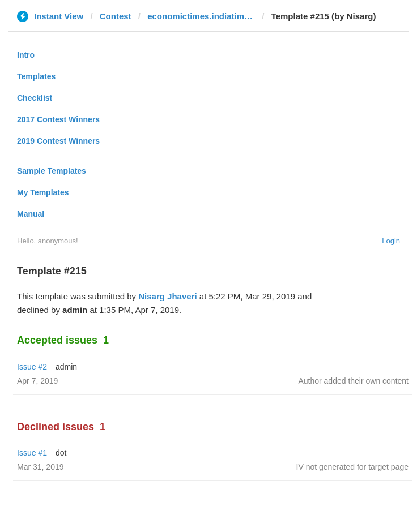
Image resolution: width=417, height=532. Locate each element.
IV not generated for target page (352, 467)
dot (61, 453)
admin (66, 367)
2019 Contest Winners (58, 141)
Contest (116, 16)
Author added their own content (353, 381)
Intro (26, 55)
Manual (31, 214)
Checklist (35, 98)
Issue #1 (32, 453)
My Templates (43, 192)
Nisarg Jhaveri (167, 296)
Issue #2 (32, 367)
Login (391, 241)
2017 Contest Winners (58, 119)
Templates (36, 76)
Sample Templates (52, 171)
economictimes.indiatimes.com (201, 16)
